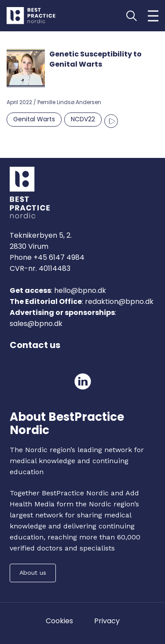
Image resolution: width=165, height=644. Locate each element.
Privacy (107, 621)
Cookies (59, 621)
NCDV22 (83, 119)
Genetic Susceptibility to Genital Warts (95, 59)
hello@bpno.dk (79, 290)
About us (33, 573)
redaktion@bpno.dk (119, 301)
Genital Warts (34, 119)
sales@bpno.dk (36, 324)
